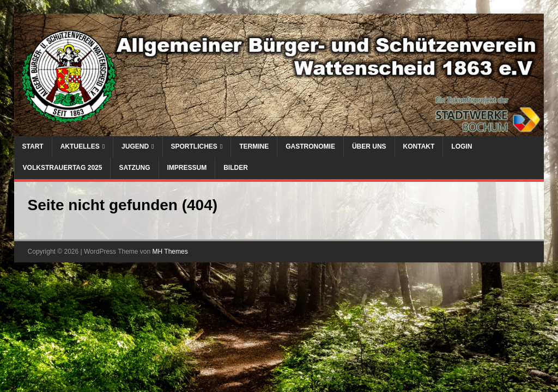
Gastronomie (310, 146)
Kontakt (419, 146)
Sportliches (194, 146)
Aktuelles (80, 146)
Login (462, 146)
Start (33, 146)
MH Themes (170, 252)
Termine (254, 146)
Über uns (369, 146)
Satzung (134, 168)
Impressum (187, 168)
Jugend (135, 146)
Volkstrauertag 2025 (63, 168)
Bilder (236, 168)
